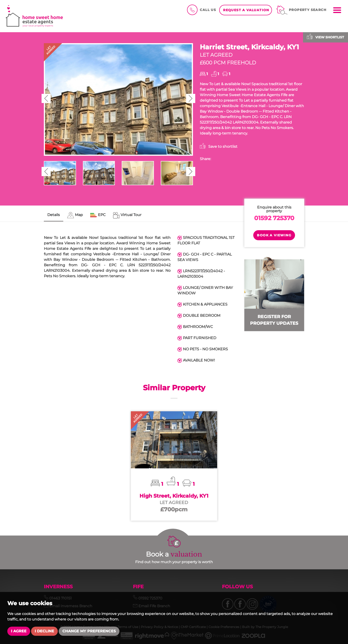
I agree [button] (19, 631)
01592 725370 (274, 218)
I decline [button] (44, 631)
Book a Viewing (274, 235)
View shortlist (326, 36)
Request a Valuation (246, 10)
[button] (46, 98)
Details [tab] (54, 215)
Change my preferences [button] (89, 631)
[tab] (75, 215)
